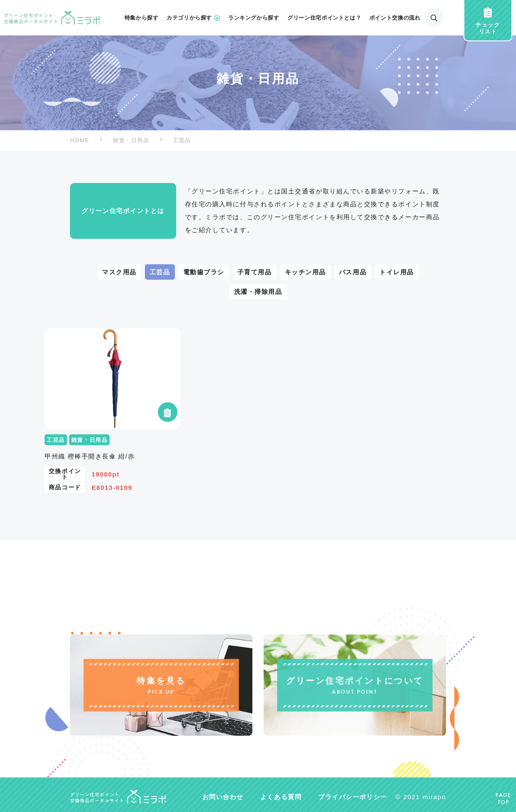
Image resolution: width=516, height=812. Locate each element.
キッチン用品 (305, 272)
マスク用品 (119, 272)
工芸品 (160, 272)
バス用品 (353, 272)
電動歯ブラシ (204, 272)
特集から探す (142, 18)
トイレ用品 (397, 272)
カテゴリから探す (193, 18)
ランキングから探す (254, 18)
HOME (80, 140)
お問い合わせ (223, 797)
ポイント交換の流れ (395, 18)
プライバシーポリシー (353, 797)
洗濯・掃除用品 (258, 292)
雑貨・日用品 (131, 140)
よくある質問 (281, 797)
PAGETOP (504, 799)
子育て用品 (255, 272)
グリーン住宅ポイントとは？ (324, 18)
